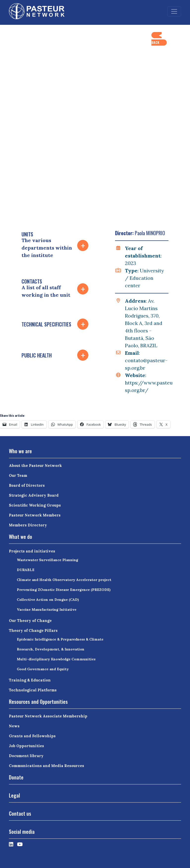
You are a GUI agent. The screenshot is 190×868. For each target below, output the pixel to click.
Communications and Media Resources (47, 766)
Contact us (20, 813)
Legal (14, 795)
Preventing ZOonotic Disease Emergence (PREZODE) (64, 590)
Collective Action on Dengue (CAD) (48, 600)
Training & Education (30, 680)
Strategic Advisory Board (34, 495)
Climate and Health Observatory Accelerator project (64, 580)
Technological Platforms (33, 690)
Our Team (18, 475)
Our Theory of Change (30, 621)
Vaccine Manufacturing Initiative (47, 610)
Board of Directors (27, 485)
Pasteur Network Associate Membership (48, 716)
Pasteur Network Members (35, 515)
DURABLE (26, 570)
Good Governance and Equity (43, 669)
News (14, 726)
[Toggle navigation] (174, 11)
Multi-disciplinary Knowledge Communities (56, 659)
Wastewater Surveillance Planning (47, 560)
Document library (26, 756)
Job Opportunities (26, 746)
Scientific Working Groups (35, 505)
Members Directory (28, 525)
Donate (16, 777)
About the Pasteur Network (35, 466)
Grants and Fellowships (32, 736)
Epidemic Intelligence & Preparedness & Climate (60, 639)
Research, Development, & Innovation (51, 649)
